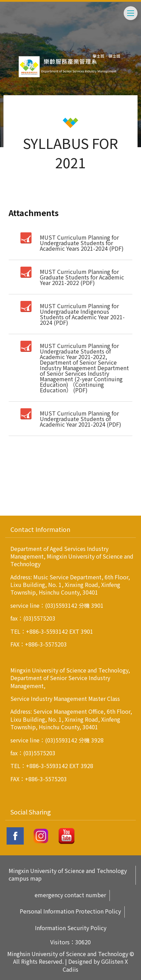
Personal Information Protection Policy (70, 911)
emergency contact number (70, 895)
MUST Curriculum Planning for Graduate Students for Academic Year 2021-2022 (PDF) (82, 277)
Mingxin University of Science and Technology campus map (68, 875)
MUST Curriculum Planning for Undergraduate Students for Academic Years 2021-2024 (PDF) (82, 243)
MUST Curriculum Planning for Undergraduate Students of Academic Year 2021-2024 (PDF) (81, 419)
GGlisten (112, 961)
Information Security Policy (71, 928)
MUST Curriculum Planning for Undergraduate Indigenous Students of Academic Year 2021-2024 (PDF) (82, 314)
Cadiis (70, 969)
